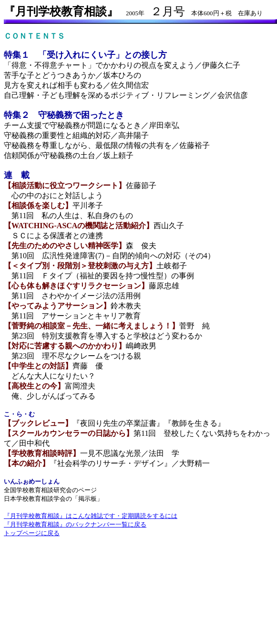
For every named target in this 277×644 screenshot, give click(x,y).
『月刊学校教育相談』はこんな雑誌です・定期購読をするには (91, 516)
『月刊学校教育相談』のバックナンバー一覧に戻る (75, 524)
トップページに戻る (32, 533)
